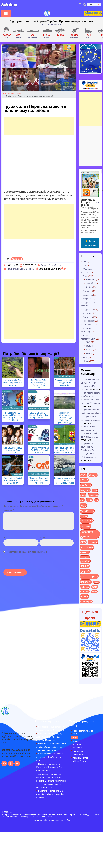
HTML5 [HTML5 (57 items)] (84, 480)
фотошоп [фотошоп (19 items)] (85, 591)
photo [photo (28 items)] (83, 495)
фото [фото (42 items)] (94, 587)
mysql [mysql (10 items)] (95, 490)
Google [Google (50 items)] (93, 475)
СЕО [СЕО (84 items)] (83, 542)
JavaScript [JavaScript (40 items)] (86, 485)
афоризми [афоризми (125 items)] (87, 547)
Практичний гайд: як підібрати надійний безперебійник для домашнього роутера (51, 747)
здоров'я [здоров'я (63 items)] (85, 571)
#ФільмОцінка (79, 761)
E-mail (43, 537)
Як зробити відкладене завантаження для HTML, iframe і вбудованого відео (65, 418)
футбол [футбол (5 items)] (94, 592)
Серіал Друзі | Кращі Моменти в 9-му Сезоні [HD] (13, 450)
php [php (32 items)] (82, 500)
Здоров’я (77, 741)
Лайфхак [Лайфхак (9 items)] (84, 516)
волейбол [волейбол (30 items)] (85, 561)
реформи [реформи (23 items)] (85, 587)
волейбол (17, 259)
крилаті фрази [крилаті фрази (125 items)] (89, 576)
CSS (88, 342)
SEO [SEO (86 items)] (89, 500)
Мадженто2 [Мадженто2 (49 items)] (87, 520)
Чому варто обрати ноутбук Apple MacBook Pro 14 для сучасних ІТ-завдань (50, 737)
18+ (84, 262)
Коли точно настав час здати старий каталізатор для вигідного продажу (52, 794)
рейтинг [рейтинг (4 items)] (96, 582)
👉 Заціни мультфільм (90, 243)
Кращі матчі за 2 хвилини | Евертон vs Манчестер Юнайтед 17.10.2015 (13, 416)
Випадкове (88, 295)
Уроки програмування (83, 731)
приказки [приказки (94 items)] (86, 582)
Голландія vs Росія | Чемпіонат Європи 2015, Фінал (13, 480)
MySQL (89, 349)
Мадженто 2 (88, 309)
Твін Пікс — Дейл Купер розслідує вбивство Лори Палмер (39, 384)
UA (97, 5)
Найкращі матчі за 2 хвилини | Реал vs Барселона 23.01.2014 (64, 450)
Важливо (87, 291)
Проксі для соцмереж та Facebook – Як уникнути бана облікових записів (89, 450)
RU (90, 5)
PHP (88, 353)
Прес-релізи (88, 321)
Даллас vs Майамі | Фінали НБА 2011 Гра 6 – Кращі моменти (39, 415)
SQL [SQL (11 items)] (96, 500)
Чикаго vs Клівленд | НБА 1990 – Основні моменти (39, 480)
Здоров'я (87, 299)
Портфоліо (88, 317)
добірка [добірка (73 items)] (85, 566)
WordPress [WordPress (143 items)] (87, 511)
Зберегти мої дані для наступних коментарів (27, 552)
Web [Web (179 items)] (83, 505)
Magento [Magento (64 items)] (85, 490)
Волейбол (55, 265)
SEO (85, 265)
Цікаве (86, 361)
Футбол (89, 287)
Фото (85, 357)
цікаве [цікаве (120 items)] (84, 596)
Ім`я (6, 537)
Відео (20, 94)
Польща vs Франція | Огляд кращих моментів (65, 383)
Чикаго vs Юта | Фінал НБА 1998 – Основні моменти (39, 450)
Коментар (9, 510)
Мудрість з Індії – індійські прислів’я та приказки (13, 383)
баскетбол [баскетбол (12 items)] (85, 552)
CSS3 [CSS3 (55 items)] (83, 475)
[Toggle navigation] (6, 13)
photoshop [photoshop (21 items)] (93, 495)
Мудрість (87, 313)
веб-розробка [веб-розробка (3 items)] (85, 557)
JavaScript (90, 346)
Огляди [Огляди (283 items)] (85, 526)
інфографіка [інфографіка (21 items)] (86, 601)
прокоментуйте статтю (21, 269)
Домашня (8, 94)
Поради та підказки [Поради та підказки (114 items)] (87, 534)
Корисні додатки (80, 758)
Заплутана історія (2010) (88, 202)
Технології (87, 324)
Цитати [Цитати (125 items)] (93, 542)
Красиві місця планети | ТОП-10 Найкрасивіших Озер (64, 480)
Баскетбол (91, 280)
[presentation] (22, 562)
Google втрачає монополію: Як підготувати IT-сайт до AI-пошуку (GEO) (51, 757)
